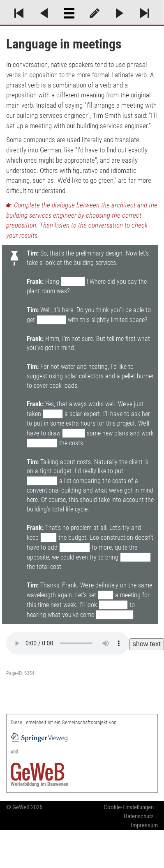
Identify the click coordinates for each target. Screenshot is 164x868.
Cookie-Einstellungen (129, 807)
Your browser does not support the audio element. (68, 643)
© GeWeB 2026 (24, 807)
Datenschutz (139, 816)
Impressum (144, 825)
